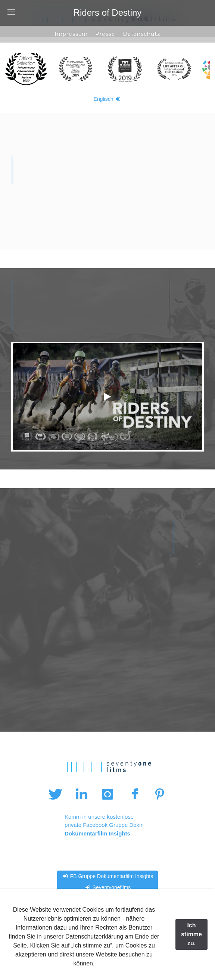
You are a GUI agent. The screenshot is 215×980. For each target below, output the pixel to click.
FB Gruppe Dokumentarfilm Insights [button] (107, 876)
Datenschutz (142, 34)
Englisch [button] (108, 99)
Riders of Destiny (108, 13)
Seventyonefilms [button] (108, 887)
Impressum (71, 34)
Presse (105, 34)
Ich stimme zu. (191, 934)
